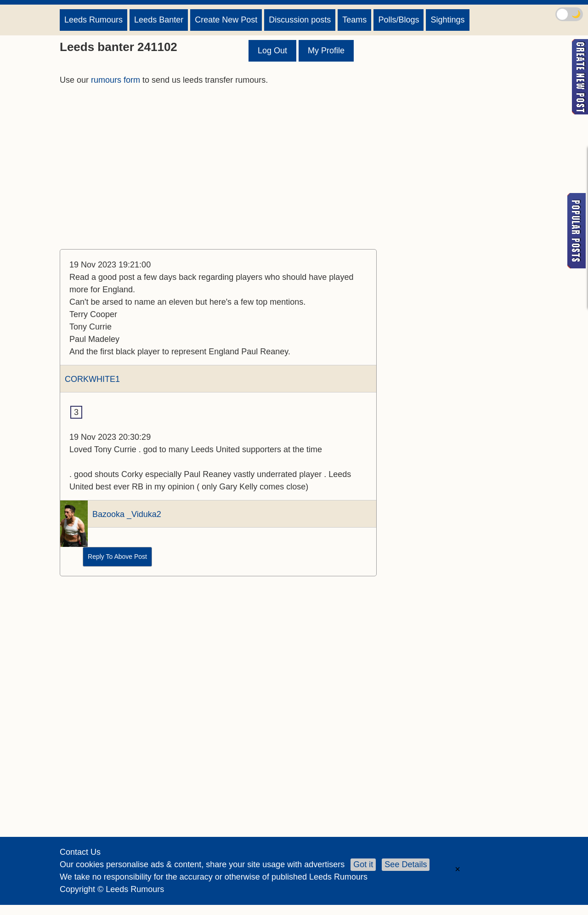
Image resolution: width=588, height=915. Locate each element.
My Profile (326, 51)
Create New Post (226, 20)
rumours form (116, 80)
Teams (354, 20)
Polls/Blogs (399, 20)
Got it (363, 864)
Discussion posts (300, 20)
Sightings (447, 20)
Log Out (272, 51)
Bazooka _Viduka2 (127, 514)
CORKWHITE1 (92, 379)
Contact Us (80, 852)
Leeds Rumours (93, 20)
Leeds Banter (159, 20)
